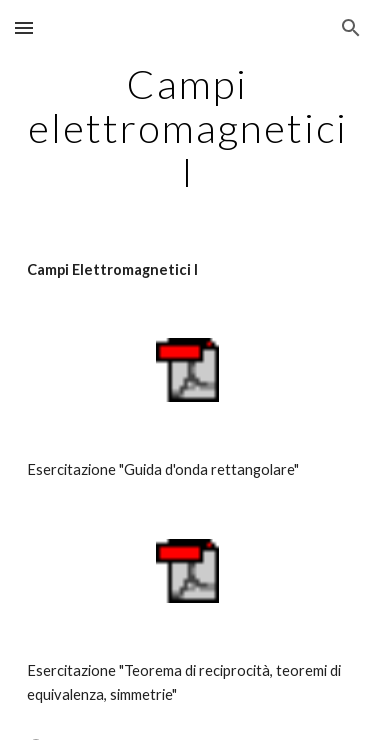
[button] (24, 27)
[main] (188, 128)
